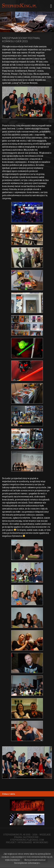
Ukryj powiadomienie (35, 860)
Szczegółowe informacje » (27, 863)
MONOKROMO (41, 842)
